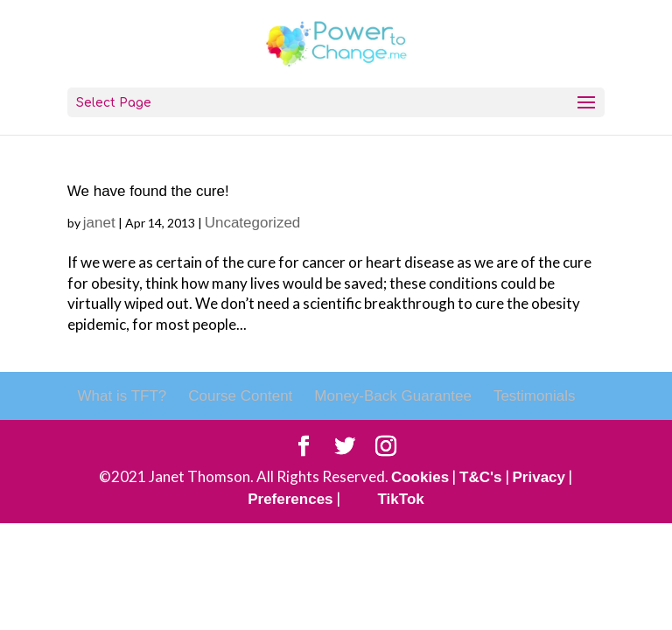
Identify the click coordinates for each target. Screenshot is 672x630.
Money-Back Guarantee (393, 396)
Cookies (420, 477)
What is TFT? (122, 396)
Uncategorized (253, 223)
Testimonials (535, 396)
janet (99, 223)
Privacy (539, 477)
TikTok (401, 499)
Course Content (240, 396)
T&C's (480, 477)
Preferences (290, 499)
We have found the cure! (148, 191)
